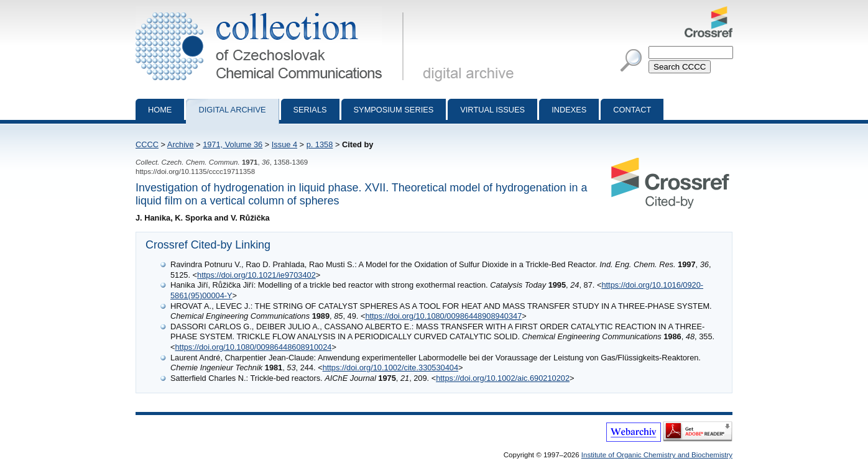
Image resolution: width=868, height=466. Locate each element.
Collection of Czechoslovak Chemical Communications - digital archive (272, 11)
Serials (310, 110)
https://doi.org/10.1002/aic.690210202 (503, 378)
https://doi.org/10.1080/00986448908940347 (443, 316)
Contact (632, 110)
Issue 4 (284, 144)
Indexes (569, 110)
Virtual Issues (492, 110)
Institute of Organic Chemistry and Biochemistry (657, 455)
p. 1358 (320, 144)
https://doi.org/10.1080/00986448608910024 (253, 347)
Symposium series (394, 110)
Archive (181, 144)
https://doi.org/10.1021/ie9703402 (256, 275)
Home (160, 110)
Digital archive (232, 110)
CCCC (147, 144)
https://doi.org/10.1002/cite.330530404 (390, 368)
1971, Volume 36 (233, 144)
